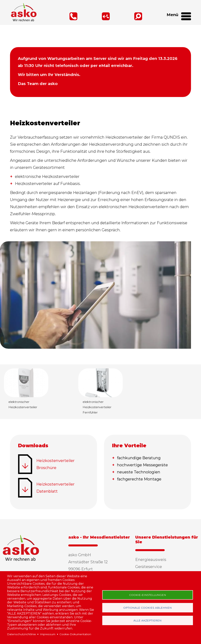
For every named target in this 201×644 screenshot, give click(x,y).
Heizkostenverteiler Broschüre (55, 464)
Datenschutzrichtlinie (21, 634)
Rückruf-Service (94, 16)
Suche (126, 16)
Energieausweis (151, 560)
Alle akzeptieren (148, 620)
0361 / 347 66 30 (61, 16)
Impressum (48, 634)
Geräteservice (149, 567)
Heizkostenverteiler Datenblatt (55, 488)
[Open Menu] (185, 18)
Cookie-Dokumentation (75, 634)
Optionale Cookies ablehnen (148, 608)
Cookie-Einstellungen (148, 595)
